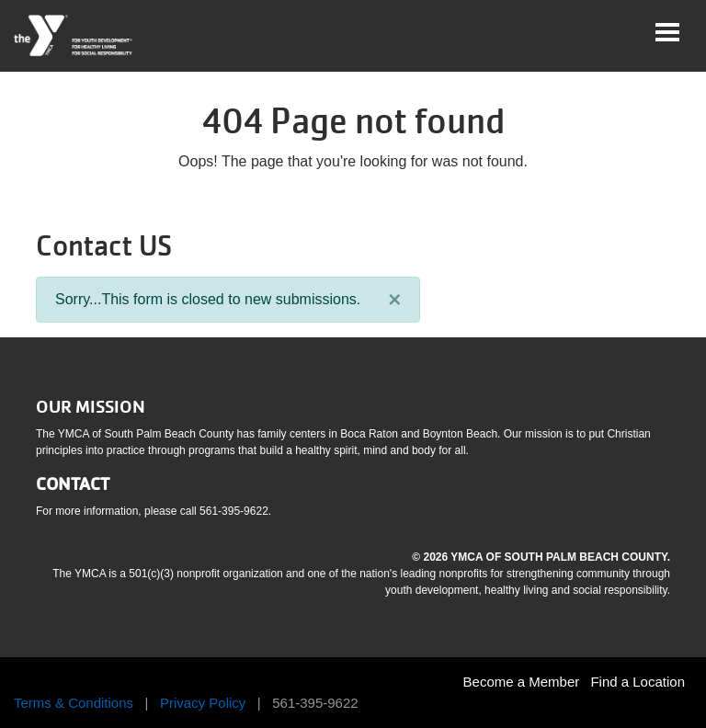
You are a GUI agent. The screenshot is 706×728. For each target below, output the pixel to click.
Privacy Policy (203, 703)
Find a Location (638, 682)
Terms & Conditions (74, 703)
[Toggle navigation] (667, 32)
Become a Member (522, 682)
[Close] (394, 300)
